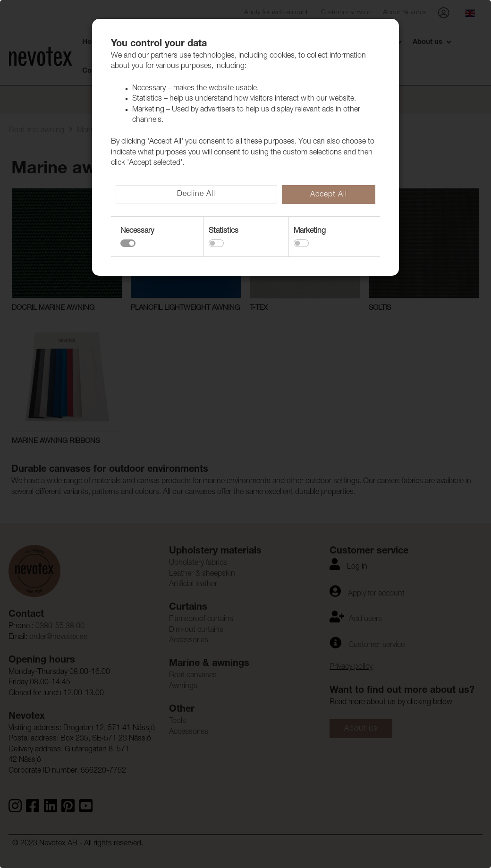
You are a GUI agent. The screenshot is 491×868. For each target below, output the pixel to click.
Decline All (196, 195)
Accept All (329, 195)
